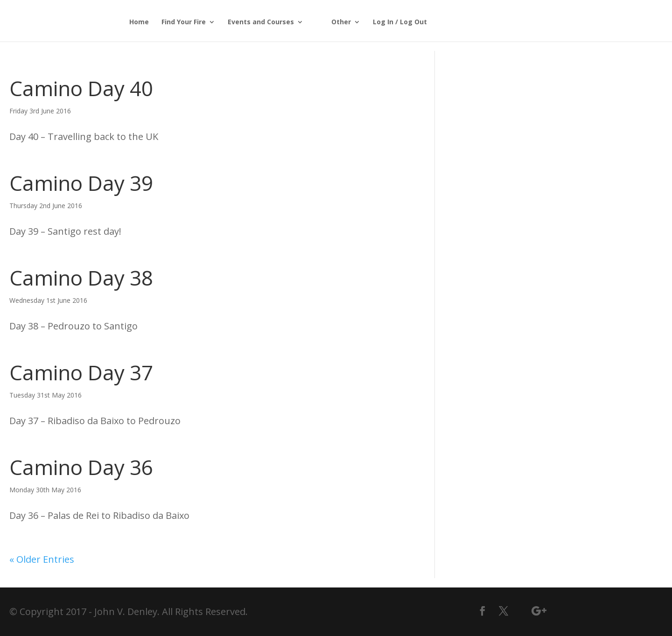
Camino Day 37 (81, 372)
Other (341, 22)
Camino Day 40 (81, 88)
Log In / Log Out (400, 22)
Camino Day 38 (81, 278)
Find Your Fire (184, 22)
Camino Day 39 (81, 183)
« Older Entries (42, 559)
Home (139, 22)
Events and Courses (261, 22)
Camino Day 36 (81, 467)
